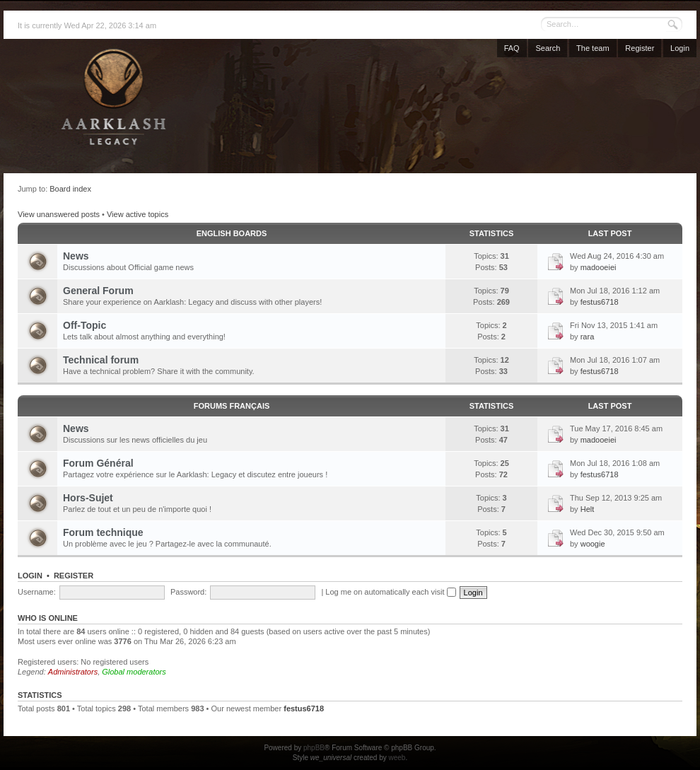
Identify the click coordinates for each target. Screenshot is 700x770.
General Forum (98, 291)
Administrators (73, 672)
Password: (188, 592)
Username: (37, 592)
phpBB (314, 748)
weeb (397, 758)
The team (593, 48)
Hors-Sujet (88, 498)
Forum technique (103, 532)
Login (680, 48)
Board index (70, 189)
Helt (588, 509)
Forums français (232, 406)
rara (588, 337)
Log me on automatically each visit (390, 592)
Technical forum (101, 360)
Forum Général (98, 463)
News (76, 256)
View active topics (138, 214)
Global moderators (134, 672)
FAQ (512, 48)
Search (548, 48)
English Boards (232, 233)
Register (640, 48)
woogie (593, 544)
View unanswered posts (59, 214)
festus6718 (600, 302)
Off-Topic (84, 325)
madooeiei (599, 267)
